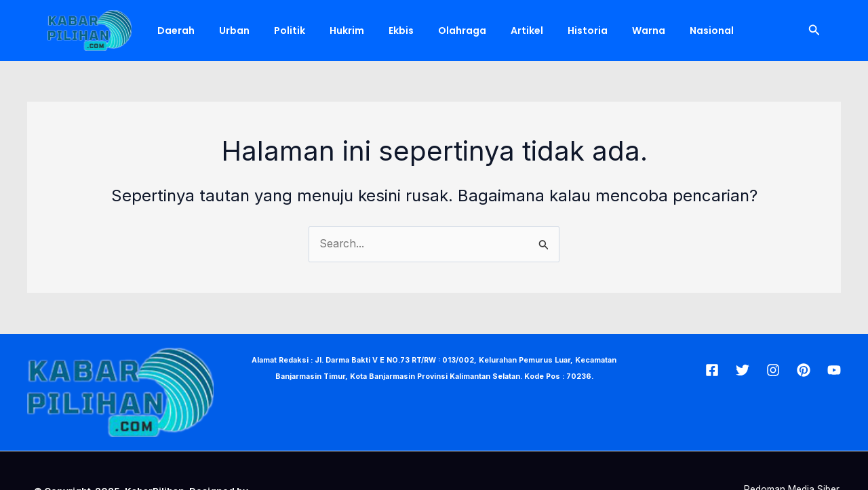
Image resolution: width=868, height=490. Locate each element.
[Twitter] (743, 369)
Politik (276, 30)
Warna (603, 30)
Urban (226, 30)
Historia (547, 30)
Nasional (660, 30)
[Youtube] (834, 369)
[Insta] (773, 369)
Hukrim (328, 30)
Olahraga (432, 30)
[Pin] (804, 369)
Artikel (492, 30)
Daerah (173, 30)
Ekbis (377, 30)
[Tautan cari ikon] (814, 30)
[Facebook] (712, 369)
